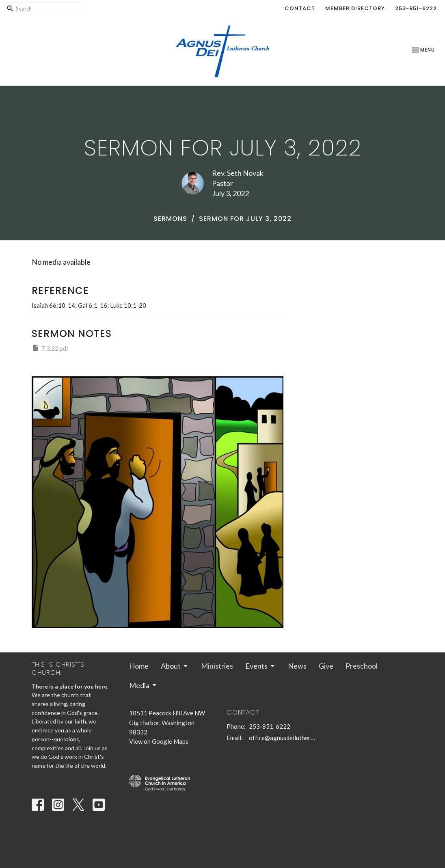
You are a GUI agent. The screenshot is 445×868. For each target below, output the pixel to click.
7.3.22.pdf (50, 348)
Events (260, 666)
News (297, 666)
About (175, 666)
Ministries (217, 666)
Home (139, 666)
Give (326, 666)
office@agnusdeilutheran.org (282, 738)
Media (143, 685)
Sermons (170, 219)
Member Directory (355, 8)
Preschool (362, 666)
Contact (300, 8)
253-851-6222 (416, 8)
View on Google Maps (159, 741)
